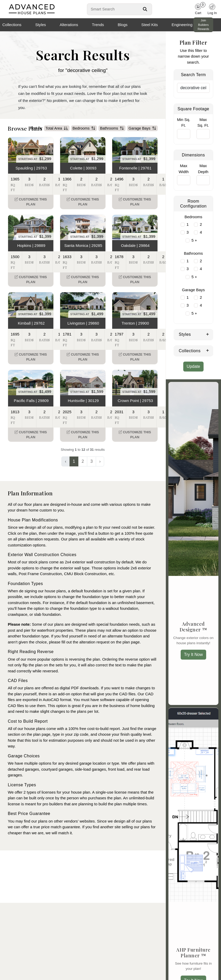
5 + (194, 240)
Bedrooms (84, 128)
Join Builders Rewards (203, 25)
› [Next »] (100, 461)
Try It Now (193, 655)
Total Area (57, 128)
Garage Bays (142, 128)
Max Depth (203, 169)
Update (193, 366)
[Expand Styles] (208, 334)
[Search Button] (145, 9)
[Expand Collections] (208, 350)
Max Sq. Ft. (203, 123)
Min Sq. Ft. (184, 123)
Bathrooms (112, 128)
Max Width (184, 169)
